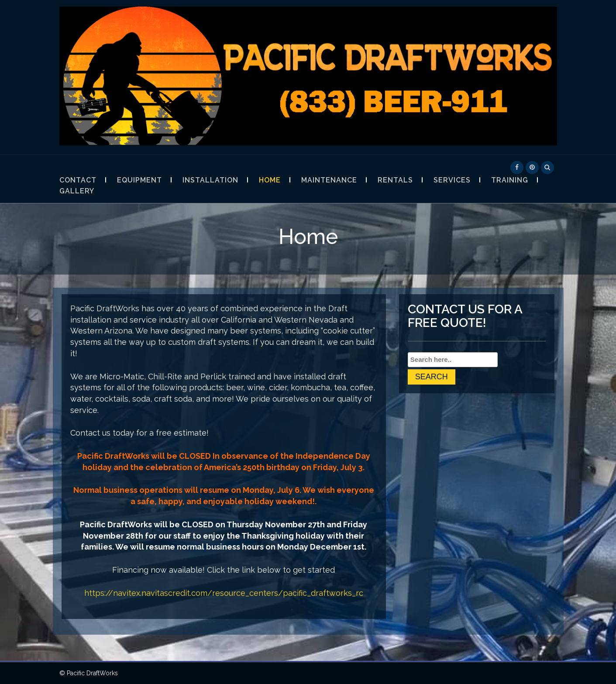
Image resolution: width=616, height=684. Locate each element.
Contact (78, 180)
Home (270, 180)
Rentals (395, 180)
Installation (210, 180)
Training (510, 180)
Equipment (139, 180)
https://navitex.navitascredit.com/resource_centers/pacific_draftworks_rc (224, 593)
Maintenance (329, 180)
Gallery (77, 191)
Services (452, 180)
